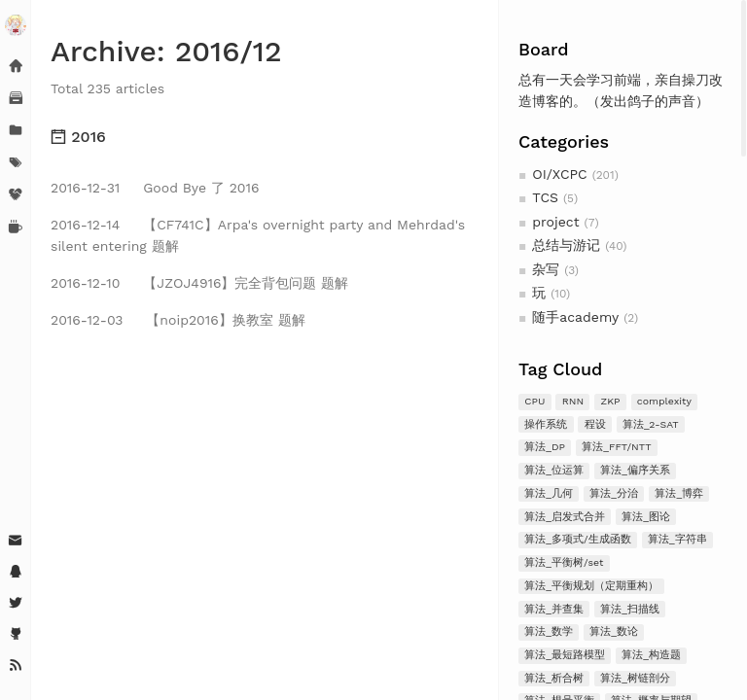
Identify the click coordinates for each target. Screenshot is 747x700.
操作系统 (546, 424)
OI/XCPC (559, 174)
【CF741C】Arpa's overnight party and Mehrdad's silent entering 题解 (258, 235)
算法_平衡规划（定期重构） (591, 586)
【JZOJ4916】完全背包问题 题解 (199, 283)
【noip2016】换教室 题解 (178, 320)
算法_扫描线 (630, 609)
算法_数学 (549, 631)
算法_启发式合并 (565, 517)
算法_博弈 (679, 493)
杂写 (546, 269)
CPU (534, 401)
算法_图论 (646, 517)
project (555, 222)
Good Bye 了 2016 (155, 188)
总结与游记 (566, 245)
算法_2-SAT (650, 424)
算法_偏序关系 (635, 470)
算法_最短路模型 (565, 655)
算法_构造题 (651, 655)
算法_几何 (549, 493)
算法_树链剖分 (635, 678)
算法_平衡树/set (564, 562)
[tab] (265, 137)
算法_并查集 (554, 609)
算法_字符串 (677, 539)
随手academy (575, 317)
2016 (78, 137)
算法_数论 (614, 631)
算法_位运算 (554, 470)
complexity (664, 401)
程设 (595, 424)
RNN (573, 401)
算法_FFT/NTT (616, 447)
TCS (545, 197)
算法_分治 (614, 493)
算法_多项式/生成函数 (577, 539)
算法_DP (545, 447)
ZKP (611, 401)
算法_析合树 (554, 678)
